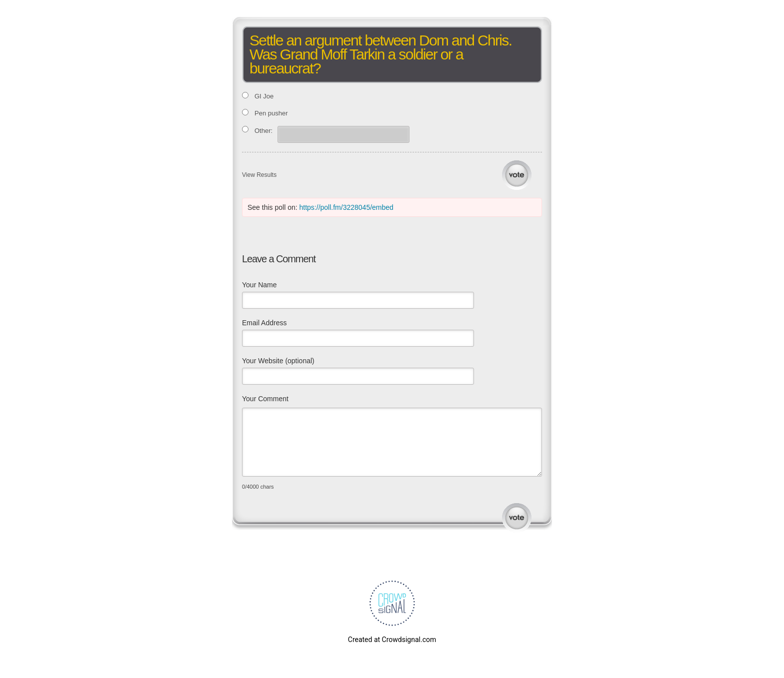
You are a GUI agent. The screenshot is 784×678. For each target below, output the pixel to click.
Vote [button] (517, 175)
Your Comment (265, 399)
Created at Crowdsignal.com (392, 640)
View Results (259, 175)
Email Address (264, 323)
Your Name (259, 285)
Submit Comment (517, 518)
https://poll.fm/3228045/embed (346, 207)
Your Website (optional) (278, 361)
